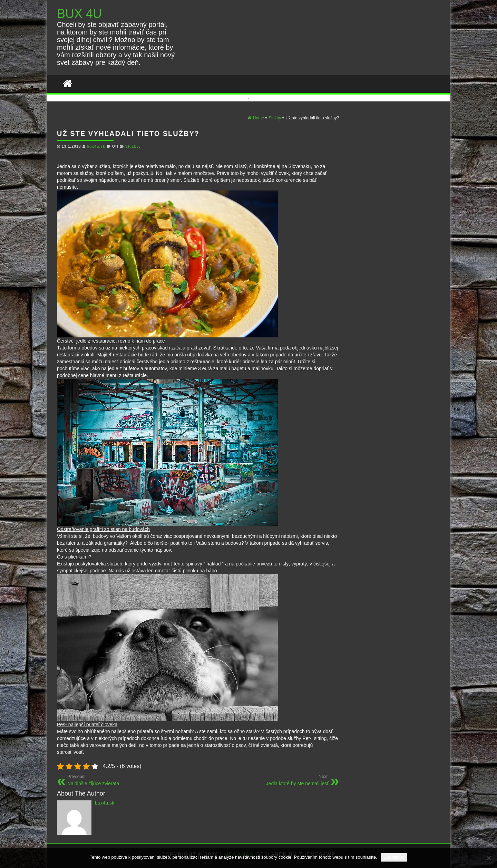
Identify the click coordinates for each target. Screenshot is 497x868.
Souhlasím (394, 857)
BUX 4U (79, 14)
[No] (488, 858)
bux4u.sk (96, 146)
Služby (132, 146)
